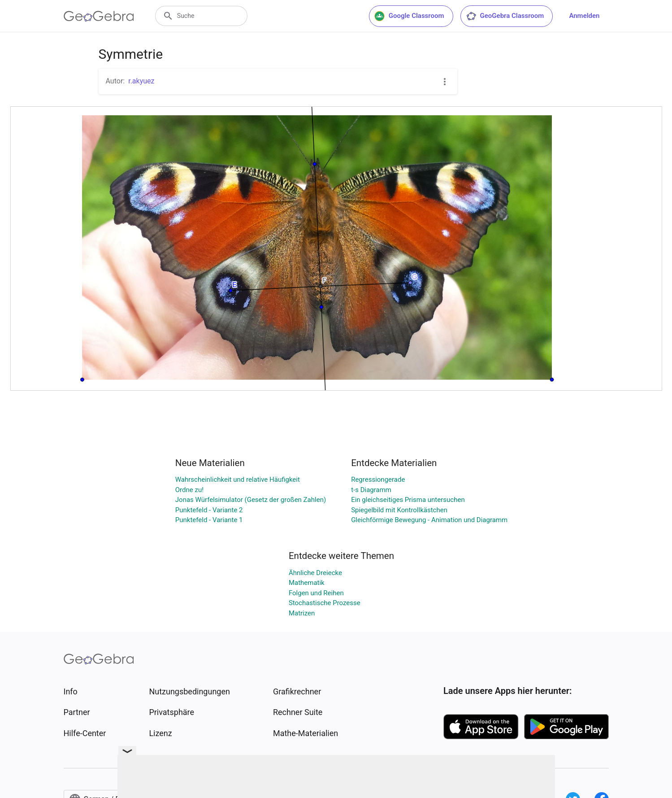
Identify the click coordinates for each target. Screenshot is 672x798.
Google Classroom (409, 16)
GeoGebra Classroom (505, 16)
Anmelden (584, 16)
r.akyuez (141, 81)
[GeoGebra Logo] (99, 16)
